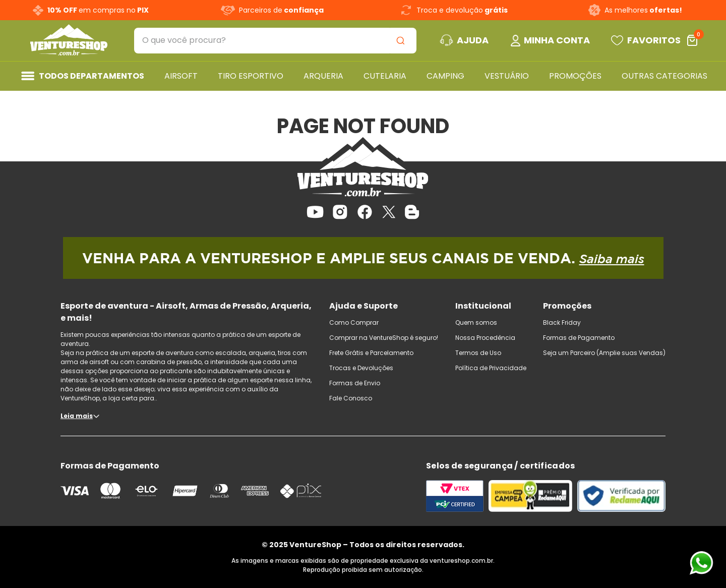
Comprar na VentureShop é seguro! (384, 338)
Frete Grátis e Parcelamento (371, 353)
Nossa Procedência (485, 338)
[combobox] (275, 41)
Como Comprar (354, 322)
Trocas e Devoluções (361, 368)
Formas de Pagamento (579, 338)
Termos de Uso (478, 353)
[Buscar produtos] (402, 41)
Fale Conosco (351, 398)
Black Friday (562, 322)
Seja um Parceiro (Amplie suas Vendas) (604, 353)
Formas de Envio (355, 383)
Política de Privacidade (491, 368)
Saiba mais (612, 259)
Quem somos (476, 322)
